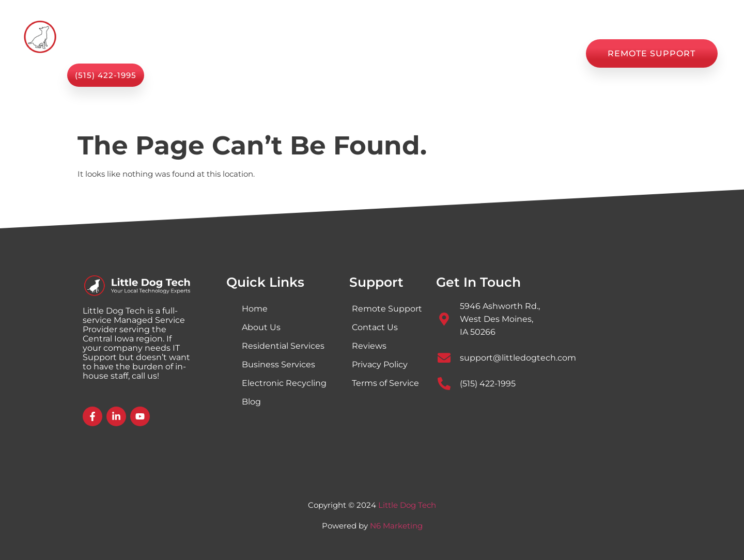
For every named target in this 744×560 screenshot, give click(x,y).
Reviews (482, 54)
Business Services (278, 364)
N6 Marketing (396, 526)
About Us (342, 54)
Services (277, 53)
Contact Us (544, 54)
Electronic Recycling (284, 383)
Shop (394, 54)
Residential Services (283, 346)
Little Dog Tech (407, 505)
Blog (435, 54)
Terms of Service (385, 383)
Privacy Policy (380, 364)
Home (219, 54)
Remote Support (387, 309)
